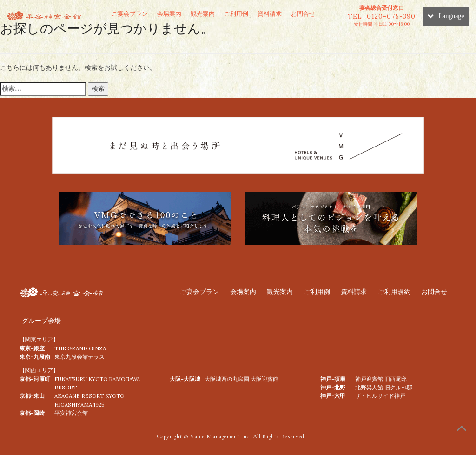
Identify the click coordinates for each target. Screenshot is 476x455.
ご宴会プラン (130, 14)
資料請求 (270, 14)
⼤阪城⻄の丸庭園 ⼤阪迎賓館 (241, 379)
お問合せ (303, 14)
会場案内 (169, 14)
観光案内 (203, 14)
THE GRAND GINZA (80, 348)
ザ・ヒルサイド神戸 (380, 396)
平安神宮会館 (71, 413)
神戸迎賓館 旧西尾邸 (381, 379)
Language (446, 16)
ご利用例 (236, 14)
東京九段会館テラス (79, 357)
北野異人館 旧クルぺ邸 (384, 387)
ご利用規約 (394, 292)
